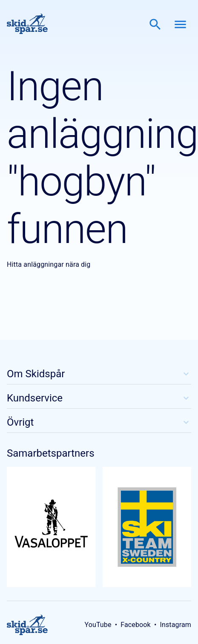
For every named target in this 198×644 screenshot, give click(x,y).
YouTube (98, 625)
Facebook (136, 625)
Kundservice (99, 398)
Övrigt (99, 422)
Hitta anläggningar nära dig (49, 264)
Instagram (175, 625)
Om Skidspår (99, 374)
